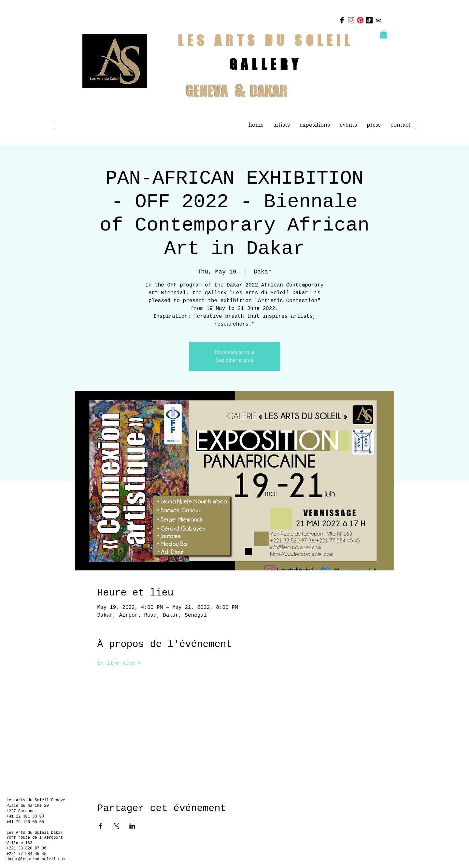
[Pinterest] (360, 20)
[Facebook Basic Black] (342, 20)
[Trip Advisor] (378, 20)
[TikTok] (369, 20)
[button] (384, 34)
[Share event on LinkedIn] (132, 826)
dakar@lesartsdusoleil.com (36, 859)
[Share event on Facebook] (100, 826)
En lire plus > (119, 663)
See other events (235, 360)
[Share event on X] (116, 826)
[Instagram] (351, 20)
